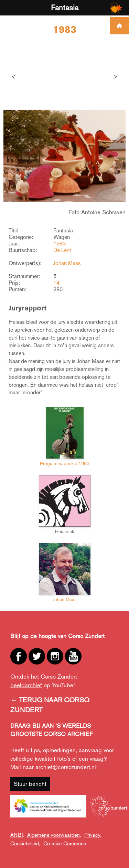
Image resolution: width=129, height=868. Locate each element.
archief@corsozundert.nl (66, 767)
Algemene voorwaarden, (54, 835)
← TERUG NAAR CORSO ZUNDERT (50, 705)
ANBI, (17, 835)
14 (56, 283)
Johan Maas (67, 263)
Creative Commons (65, 843)
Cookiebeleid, (25, 843)
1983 (60, 244)
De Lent (62, 250)
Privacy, (93, 835)
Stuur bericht (30, 784)
